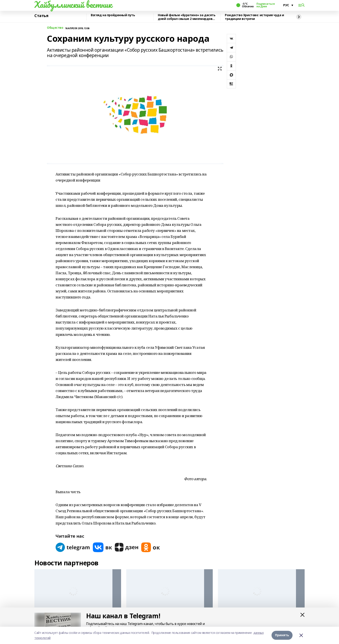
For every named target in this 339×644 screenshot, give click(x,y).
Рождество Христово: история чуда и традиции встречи (254, 17)
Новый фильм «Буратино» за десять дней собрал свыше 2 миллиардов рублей (187, 17)
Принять (282, 635)
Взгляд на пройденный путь (113, 15)
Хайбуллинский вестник (73, 5)
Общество (55, 28)
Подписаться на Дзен (265, 5)
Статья (41, 16)
